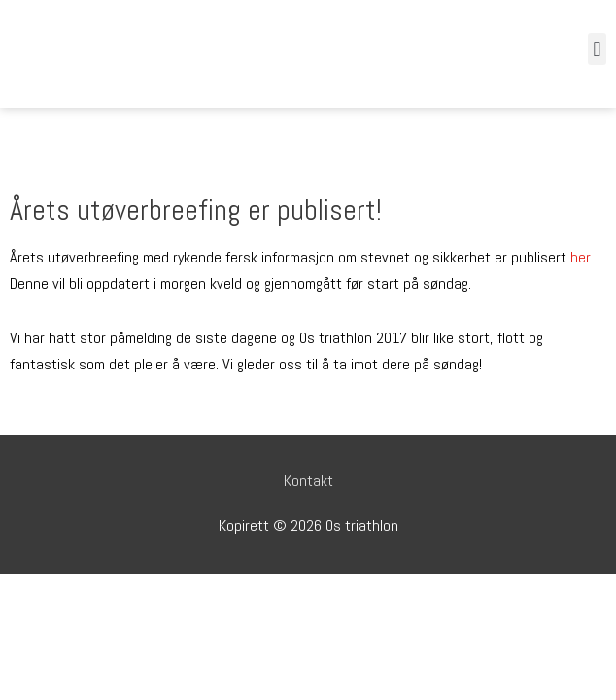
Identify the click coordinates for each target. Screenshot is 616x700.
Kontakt (308, 481)
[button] (597, 49)
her (581, 257)
